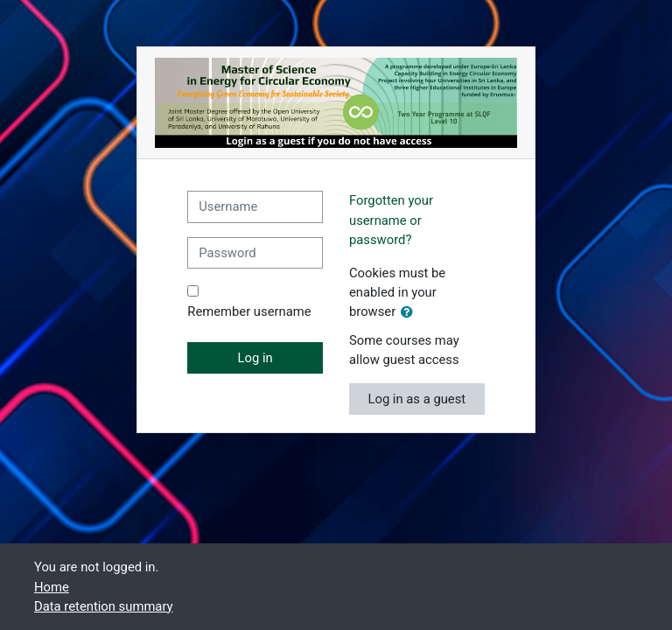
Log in (255, 358)
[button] (410, 312)
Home (52, 587)
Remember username (249, 311)
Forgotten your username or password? (391, 220)
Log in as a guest (416, 399)
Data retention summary (104, 606)
